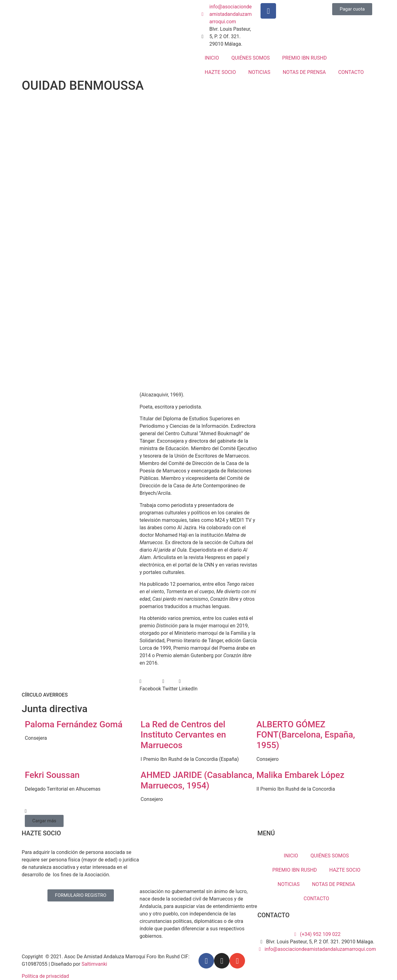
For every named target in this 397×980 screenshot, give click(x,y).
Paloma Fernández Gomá (74, 724)
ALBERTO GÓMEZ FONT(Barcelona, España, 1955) (306, 735)
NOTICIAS (259, 72)
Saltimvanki (94, 964)
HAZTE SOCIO (220, 72)
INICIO (212, 58)
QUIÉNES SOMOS (251, 58)
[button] (150, 685)
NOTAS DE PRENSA (304, 72)
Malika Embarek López (301, 775)
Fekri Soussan (52, 775)
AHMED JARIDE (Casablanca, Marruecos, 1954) (197, 780)
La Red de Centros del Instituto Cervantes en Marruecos (183, 735)
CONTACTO (351, 72)
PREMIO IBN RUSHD (305, 58)
